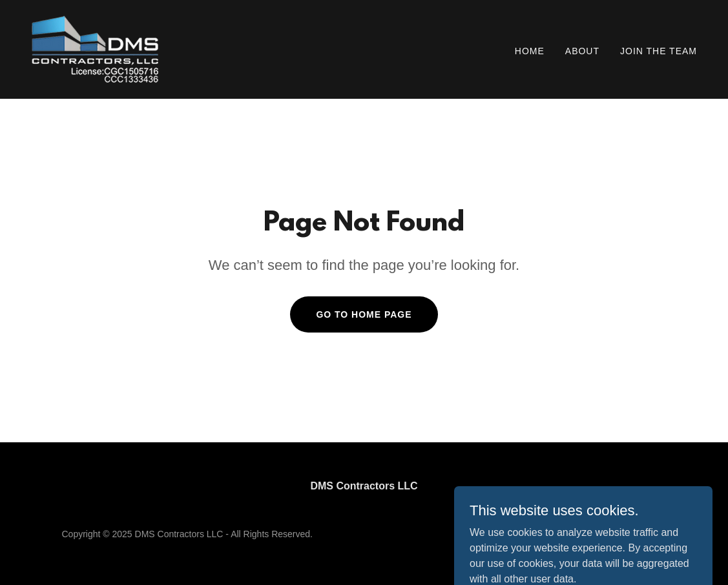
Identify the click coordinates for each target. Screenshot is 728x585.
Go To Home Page (364, 314)
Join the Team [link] (659, 51)
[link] (95, 49)
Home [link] (530, 51)
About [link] (582, 51)
